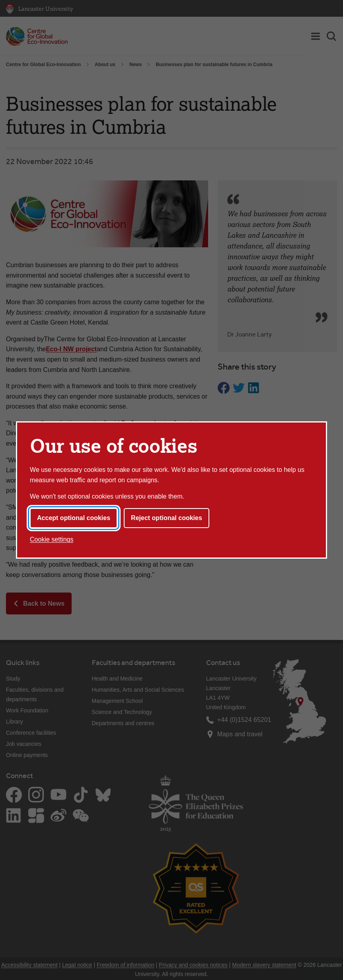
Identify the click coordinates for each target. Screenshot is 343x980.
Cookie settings (52, 539)
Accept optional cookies (74, 518)
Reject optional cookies (167, 518)
